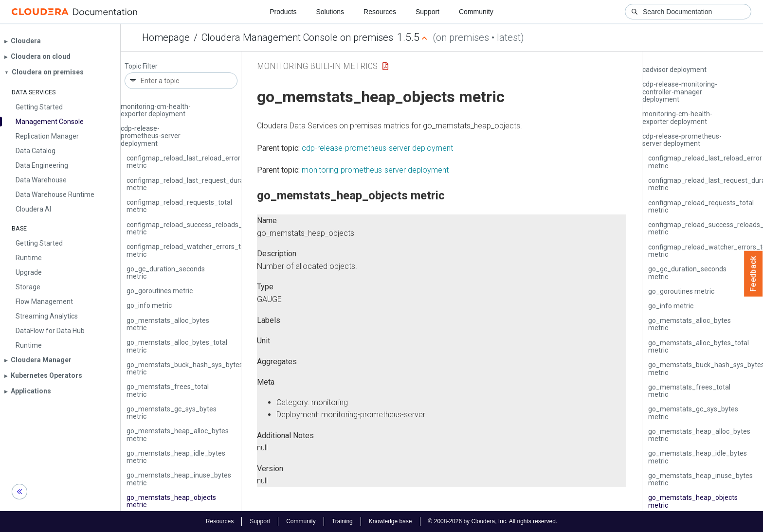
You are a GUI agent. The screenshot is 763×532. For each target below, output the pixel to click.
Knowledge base (391, 521)
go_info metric (149, 305)
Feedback (754, 274)
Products (283, 12)
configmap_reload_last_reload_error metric (183, 162)
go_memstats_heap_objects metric (171, 501)
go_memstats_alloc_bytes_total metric (177, 346)
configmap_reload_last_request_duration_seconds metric (206, 184)
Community (476, 12)
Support (427, 12)
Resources (380, 12)
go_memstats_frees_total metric (168, 390)
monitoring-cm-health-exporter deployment (156, 110)
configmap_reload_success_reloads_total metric (191, 228)
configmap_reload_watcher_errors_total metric (190, 250)
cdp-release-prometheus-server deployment (151, 136)
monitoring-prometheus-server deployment (375, 170)
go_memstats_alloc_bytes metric (168, 324)
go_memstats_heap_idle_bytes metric (176, 457)
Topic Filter (141, 66)
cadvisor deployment (674, 70)
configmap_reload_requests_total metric (179, 206)
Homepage (166, 37)
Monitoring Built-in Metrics (317, 66)
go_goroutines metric (160, 291)
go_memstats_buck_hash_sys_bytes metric (185, 368)
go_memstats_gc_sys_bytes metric (172, 413)
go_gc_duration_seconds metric (166, 273)
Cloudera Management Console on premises (297, 37)
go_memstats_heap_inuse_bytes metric (179, 479)
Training (342, 521)
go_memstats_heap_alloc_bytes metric (178, 434)
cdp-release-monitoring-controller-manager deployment (680, 92)
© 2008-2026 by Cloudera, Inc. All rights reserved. (493, 521)
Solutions (330, 12)
